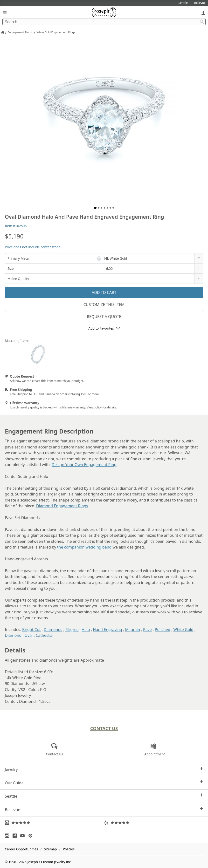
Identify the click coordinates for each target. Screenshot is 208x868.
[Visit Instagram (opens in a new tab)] (8, 836)
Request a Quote (104, 317)
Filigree (72, 630)
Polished (162, 630)
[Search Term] (104, 22)
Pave (147, 630)
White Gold (183, 630)
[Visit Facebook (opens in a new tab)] (16, 836)
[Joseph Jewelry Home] (3, 32)
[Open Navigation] (5, 13)
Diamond (13, 635)
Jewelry (104, 769)
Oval (29, 635)
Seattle (104, 796)
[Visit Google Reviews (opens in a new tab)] (54, 823)
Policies (69, 849)
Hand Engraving (107, 630)
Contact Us (104, 728)
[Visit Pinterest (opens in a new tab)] (32, 836)
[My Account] (203, 13)
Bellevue (104, 810)
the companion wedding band (84, 547)
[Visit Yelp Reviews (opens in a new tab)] (154, 823)
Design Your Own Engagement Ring (84, 465)
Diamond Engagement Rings (62, 506)
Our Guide (104, 783)
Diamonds (53, 630)
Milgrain (133, 630)
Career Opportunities (21, 849)
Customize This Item (104, 305)
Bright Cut (31, 630)
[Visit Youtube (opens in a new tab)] (24, 836)
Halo (86, 630)
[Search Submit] (202, 22)
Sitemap (50, 849)
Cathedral (45, 635)
